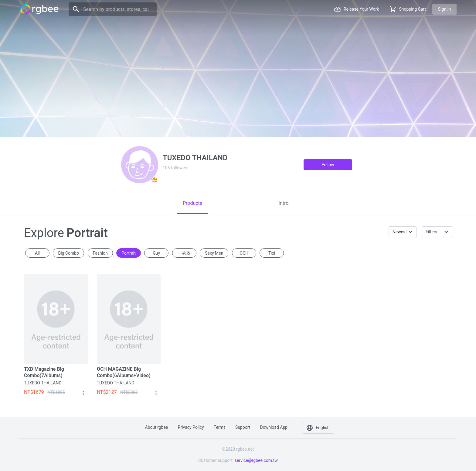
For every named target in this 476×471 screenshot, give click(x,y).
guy (156, 253)
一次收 (184, 253)
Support (243, 427)
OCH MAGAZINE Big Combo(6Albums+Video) (124, 372)
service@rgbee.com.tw (256, 460)
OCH (244, 253)
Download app (274, 427)
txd (272, 253)
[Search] (113, 9)
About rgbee (157, 427)
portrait (128, 253)
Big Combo (68, 253)
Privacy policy (191, 427)
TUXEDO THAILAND (43, 383)
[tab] (192, 203)
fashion (100, 253)
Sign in (444, 9)
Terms (220, 427)
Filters (432, 232)
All (37, 253)
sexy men (214, 253)
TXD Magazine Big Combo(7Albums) (44, 372)
